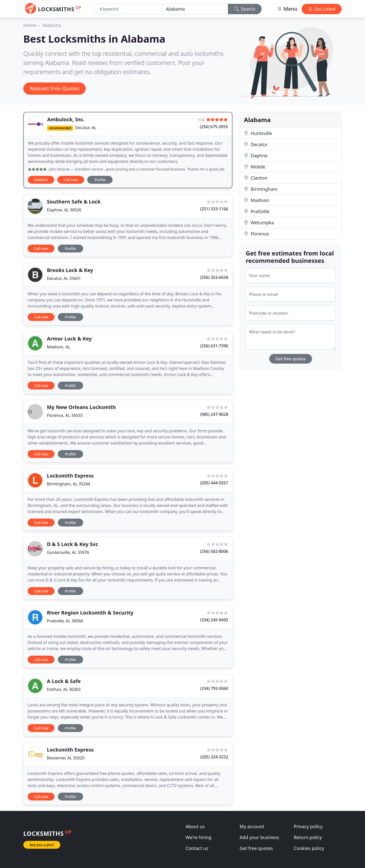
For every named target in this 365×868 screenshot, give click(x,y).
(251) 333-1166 (214, 209)
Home (30, 25)
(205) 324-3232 (214, 757)
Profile (100, 180)
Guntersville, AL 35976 (68, 552)
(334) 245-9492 (214, 620)
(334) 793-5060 (214, 688)
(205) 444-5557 (214, 483)
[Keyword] (128, 9)
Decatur (256, 144)
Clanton (255, 178)
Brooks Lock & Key (70, 270)
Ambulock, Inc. (66, 119)
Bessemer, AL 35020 (66, 758)
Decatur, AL (86, 128)
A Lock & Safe (64, 681)
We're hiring (198, 837)
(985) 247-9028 (214, 414)
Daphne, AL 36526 (64, 210)
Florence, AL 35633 (65, 415)
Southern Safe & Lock (74, 202)
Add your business (259, 837)
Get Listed (322, 9)
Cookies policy (309, 848)
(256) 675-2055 (214, 127)
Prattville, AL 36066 (65, 621)
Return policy (308, 837)
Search (245, 9)
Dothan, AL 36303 (64, 689)
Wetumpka (259, 223)
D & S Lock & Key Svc (72, 544)
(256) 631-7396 (214, 346)
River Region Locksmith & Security (90, 613)
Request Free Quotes (54, 88)
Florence (256, 234)
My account (252, 826)
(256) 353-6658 (214, 277)
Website (41, 180)
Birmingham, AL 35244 (69, 484)
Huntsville (258, 133)
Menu (287, 9)
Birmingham (261, 189)
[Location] (195, 9)
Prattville (257, 211)
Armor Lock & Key (69, 339)
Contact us (197, 848)
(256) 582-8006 (214, 551)
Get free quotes (291, 359)
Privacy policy (308, 826)
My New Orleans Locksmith (81, 407)
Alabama (52, 25)
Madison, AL (59, 347)
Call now (71, 180)
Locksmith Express (70, 476)
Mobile (254, 167)
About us (195, 826)
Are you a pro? (42, 845)
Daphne (256, 156)
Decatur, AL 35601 (64, 278)
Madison (256, 200)
